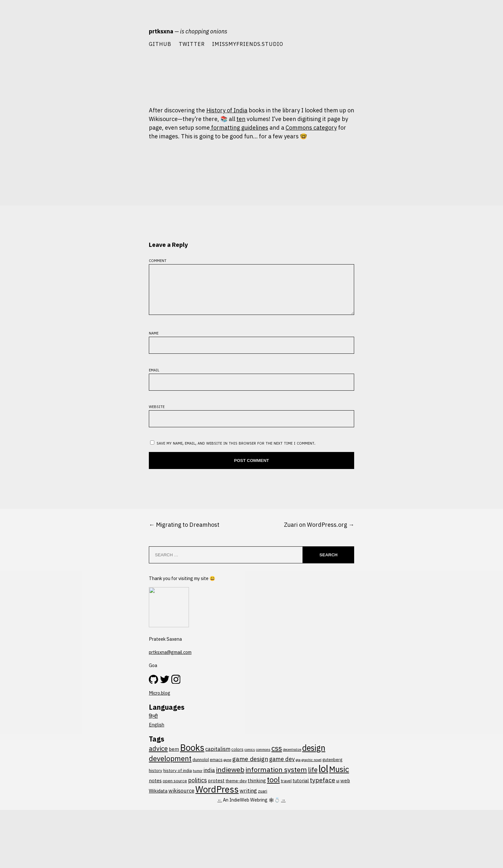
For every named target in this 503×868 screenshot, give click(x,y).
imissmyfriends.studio (248, 44)
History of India (227, 110)
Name (154, 709)
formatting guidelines (239, 128)
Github (160, 44)
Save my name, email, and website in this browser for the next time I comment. (236, 819)
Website (157, 783)
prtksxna (161, 31)
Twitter (192, 44)
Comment (158, 629)
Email (154, 746)
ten (241, 119)
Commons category (311, 128)
